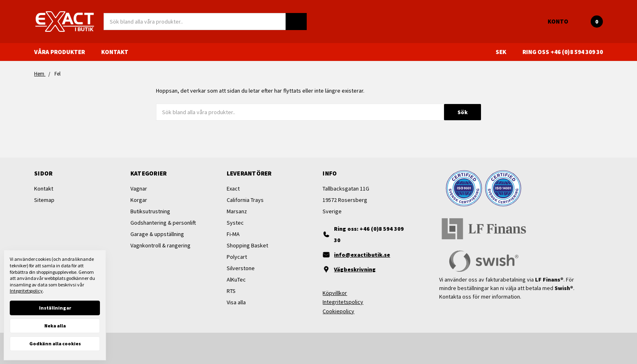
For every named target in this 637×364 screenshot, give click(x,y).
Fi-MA (233, 234)
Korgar (139, 200)
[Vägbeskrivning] (366, 269)
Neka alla (55, 326)
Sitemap (44, 200)
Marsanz (237, 211)
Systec (235, 223)
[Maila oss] (366, 255)
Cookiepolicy (338, 311)
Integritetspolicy (343, 302)
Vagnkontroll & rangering (160, 245)
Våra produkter (63, 52)
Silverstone (241, 268)
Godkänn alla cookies (55, 343)
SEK (505, 52)
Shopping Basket (247, 245)
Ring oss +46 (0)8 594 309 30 (563, 52)
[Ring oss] (366, 234)
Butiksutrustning (150, 211)
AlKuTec (236, 279)
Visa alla (236, 302)
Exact (233, 188)
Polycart (237, 257)
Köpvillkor (335, 293)
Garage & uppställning (157, 234)
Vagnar (139, 188)
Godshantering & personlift (163, 223)
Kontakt (115, 52)
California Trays (245, 200)
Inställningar (55, 308)
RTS (231, 291)
